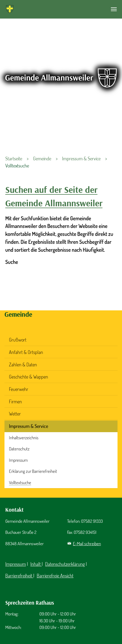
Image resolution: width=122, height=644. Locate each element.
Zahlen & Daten (23, 365)
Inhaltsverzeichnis (24, 438)
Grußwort (18, 340)
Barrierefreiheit (19, 576)
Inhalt (36, 564)
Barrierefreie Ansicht (55, 576)
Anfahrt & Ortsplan (26, 352)
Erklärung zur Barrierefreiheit (33, 471)
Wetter (15, 414)
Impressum (18, 460)
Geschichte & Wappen (29, 377)
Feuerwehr (19, 389)
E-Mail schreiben (87, 543)
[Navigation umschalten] (114, 9)
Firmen (15, 402)
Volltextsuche (20, 482)
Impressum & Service (29, 426)
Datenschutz (19, 449)
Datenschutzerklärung (65, 564)
